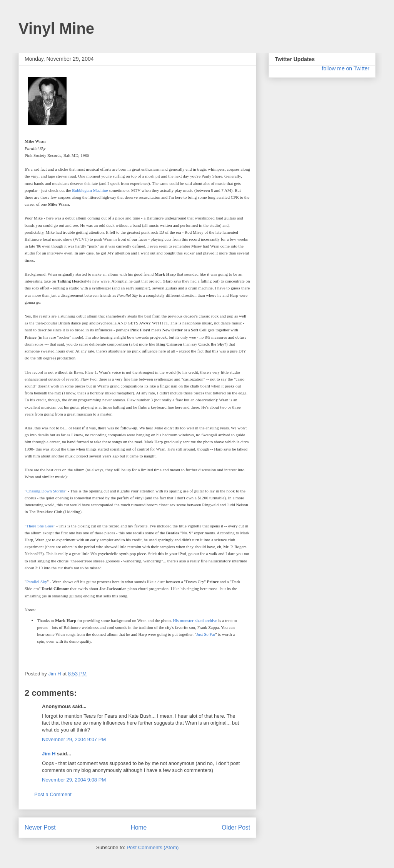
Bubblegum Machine (90, 190)
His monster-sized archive (195, 620)
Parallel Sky (37, 582)
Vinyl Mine (56, 28)
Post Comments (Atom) (153, 847)
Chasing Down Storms (46, 491)
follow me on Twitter (346, 68)
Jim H (49, 754)
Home (139, 827)
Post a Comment (53, 794)
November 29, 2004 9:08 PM (74, 780)
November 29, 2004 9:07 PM (74, 739)
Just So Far (206, 634)
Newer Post (40, 827)
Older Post (236, 827)
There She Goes (40, 526)
